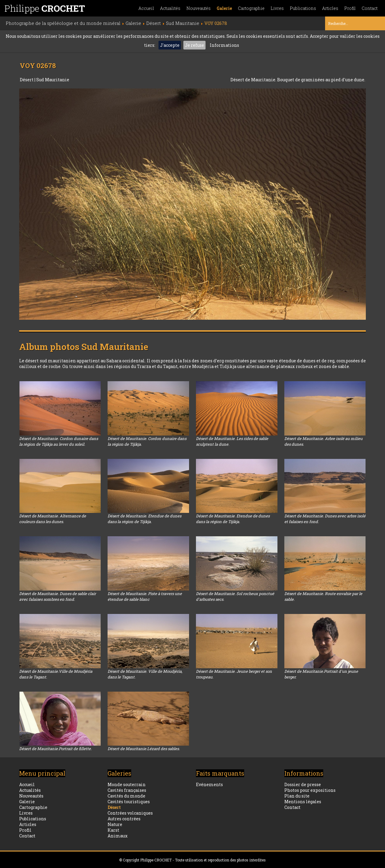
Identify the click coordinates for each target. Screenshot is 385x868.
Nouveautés (198, 8)
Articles (330, 8)
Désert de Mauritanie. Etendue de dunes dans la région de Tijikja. (144, 519)
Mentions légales (303, 802)
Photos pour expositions (310, 790)
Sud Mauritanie (53, 80)
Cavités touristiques (129, 802)
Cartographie (251, 8)
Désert (27, 80)
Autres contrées (124, 819)
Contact (370, 8)
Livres (277, 8)
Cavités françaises (127, 790)
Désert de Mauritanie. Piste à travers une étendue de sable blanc (145, 596)
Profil (350, 8)
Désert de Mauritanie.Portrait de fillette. (55, 749)
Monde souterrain (127, 784)
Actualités (170, 8)
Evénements (209, 784)
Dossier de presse (303, 784)
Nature (115, 824)
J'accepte (170, 45)
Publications (303, 8)
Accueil (146, 8)
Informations (224, 45)
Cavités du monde (126, 796)
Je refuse (194, 45)
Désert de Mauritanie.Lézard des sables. (144, 749)
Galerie (224, 8)
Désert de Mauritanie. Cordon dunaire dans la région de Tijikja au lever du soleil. (59, 441)
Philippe (45, 8)
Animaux (118, 836)
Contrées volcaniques (130, 813)
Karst (113, 830)
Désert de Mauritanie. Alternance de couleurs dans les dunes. (53, 519)
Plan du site (297, 796)
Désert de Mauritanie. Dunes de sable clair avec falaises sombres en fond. (58, 596)
